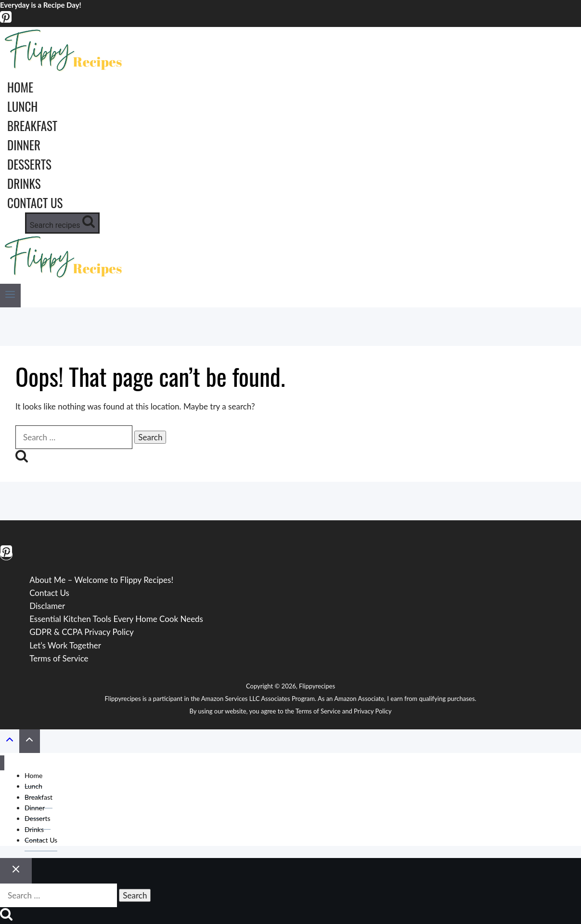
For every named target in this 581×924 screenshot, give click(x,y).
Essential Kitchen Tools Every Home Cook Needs (116, 619)
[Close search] (16, 871)
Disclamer (47, 606)
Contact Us (35, 203)
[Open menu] (10, 296)
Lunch (22, 106)
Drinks (24, 183)
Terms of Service (59, 658)
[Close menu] (2, 763)
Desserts (29, 164)
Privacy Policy (373, 711)
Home (20, 87)
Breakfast (32, 125)
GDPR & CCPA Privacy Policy (82, 632)
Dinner (24, 145)
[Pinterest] (6, 20)
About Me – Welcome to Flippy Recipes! (101, 580)
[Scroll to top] (10, 741)
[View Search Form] (62, 223)
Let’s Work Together (65, 645)
